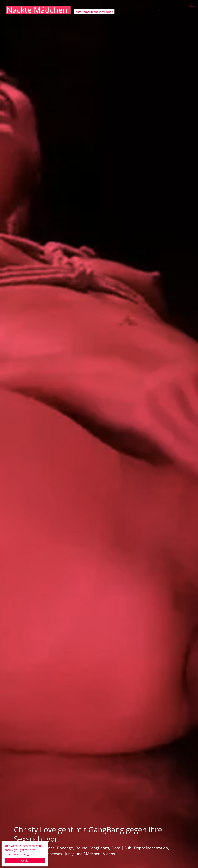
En (192, 5)
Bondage (65, 848)
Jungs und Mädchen (83, 854)
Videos (109, 854)
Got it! (25, 861)
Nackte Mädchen (37, 10)
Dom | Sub (121, 848)
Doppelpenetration (151, 848)
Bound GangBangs (92, 848)
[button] (160, 10)
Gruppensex (51, 854)
